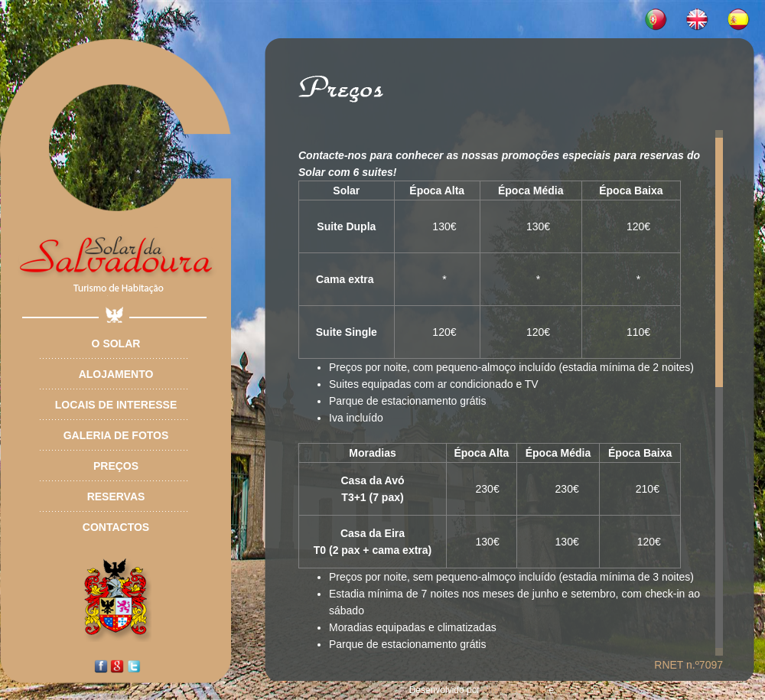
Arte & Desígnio (514, 690)
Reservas (116, 497)
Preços (116, 466)
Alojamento (116, 374)
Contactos (116, 527)
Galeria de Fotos (116, 435)
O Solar (116, 343)
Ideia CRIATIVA (588, 690)
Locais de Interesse (116, 405)
